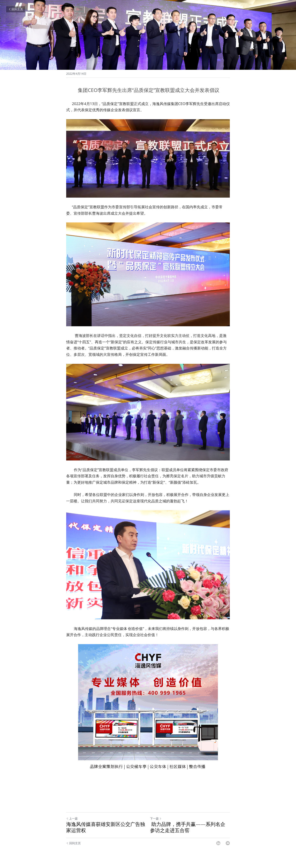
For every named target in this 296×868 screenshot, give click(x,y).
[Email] (228, 843)
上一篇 (72, 818)
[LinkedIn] (218, 843)
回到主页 (16, 9)
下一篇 (156, 818)
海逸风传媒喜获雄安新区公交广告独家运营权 (106, 827)
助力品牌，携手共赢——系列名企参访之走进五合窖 (188, 827)
